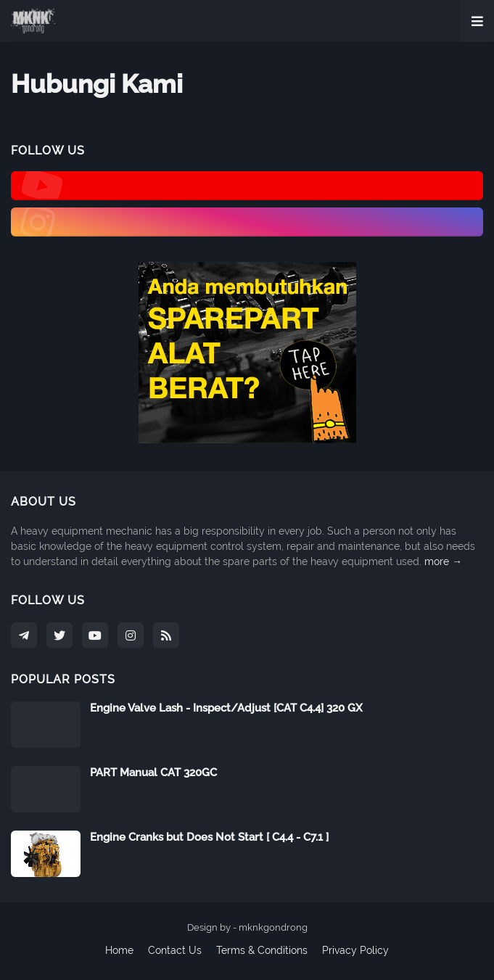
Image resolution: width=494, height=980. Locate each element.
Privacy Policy (355, 950)
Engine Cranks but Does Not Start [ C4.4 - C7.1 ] (209, 837)
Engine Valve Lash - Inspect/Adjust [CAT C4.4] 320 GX (226, 708)
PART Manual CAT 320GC (153, 773)
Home (119, 950)
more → (443, 561)
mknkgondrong (273, 927)
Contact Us (175, 950)
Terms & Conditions (262, 950)
